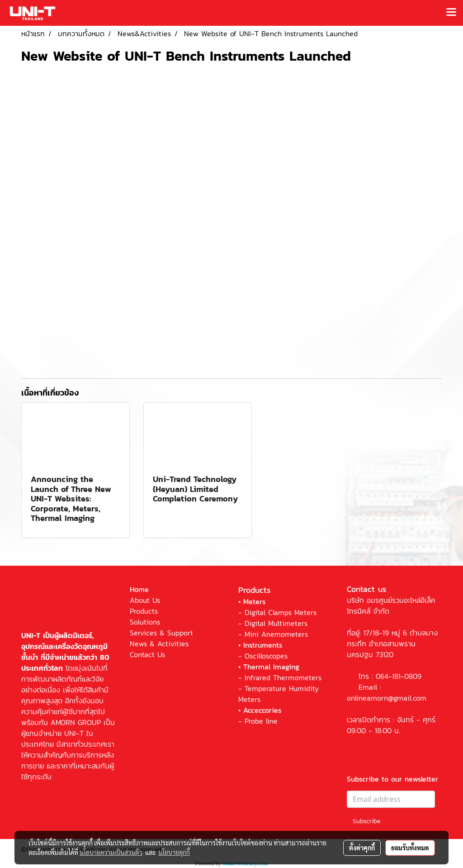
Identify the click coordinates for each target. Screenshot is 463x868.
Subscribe (366, 821)
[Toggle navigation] (451, 13)
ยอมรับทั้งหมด (410, 848)
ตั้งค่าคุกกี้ (362, 848)
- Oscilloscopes (263, 656)
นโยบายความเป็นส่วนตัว (111, 852)
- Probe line (258, 721)
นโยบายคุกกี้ (174, 852)
